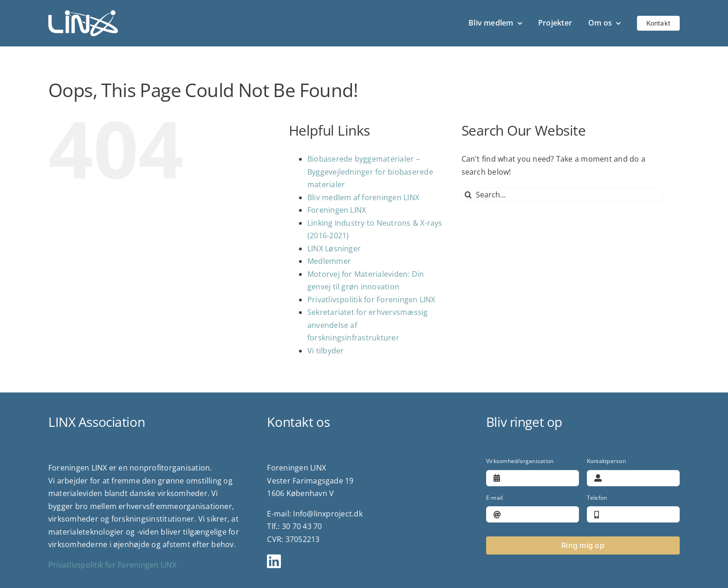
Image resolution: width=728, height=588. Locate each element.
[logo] (83, 14)
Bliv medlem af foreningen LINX (363, 197)
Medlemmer (329, 261)
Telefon (597, 498)
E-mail (494, 498)
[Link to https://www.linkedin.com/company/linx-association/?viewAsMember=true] (360, 561)
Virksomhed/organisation (520, 461)
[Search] (468, 195)
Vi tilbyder (326, 351)
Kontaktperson (606, 461)
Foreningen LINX (337, 210)
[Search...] (562, 195)
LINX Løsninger (334, 248)
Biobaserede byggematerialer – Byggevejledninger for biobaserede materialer (370, 172)
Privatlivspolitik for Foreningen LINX (371, 300)
